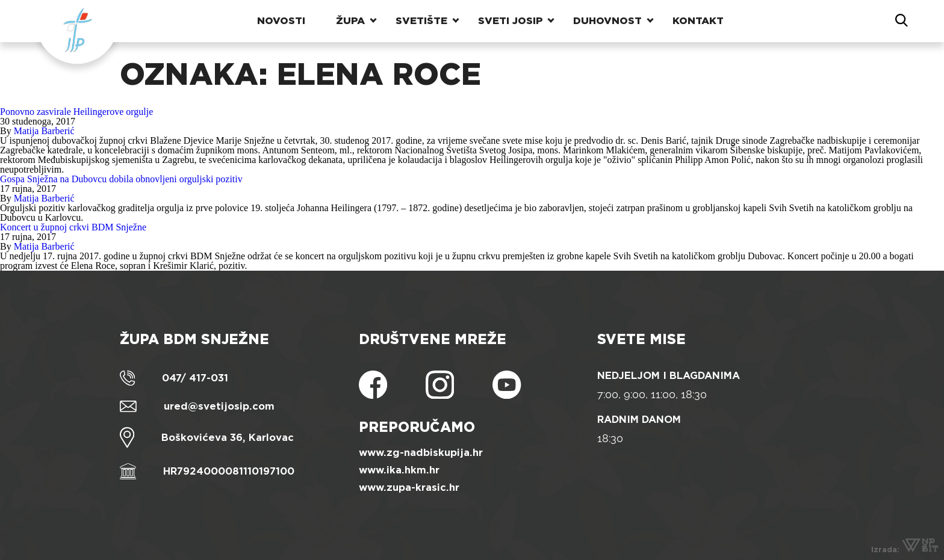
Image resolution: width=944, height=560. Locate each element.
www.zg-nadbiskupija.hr (421, 453)
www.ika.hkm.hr (399, 470)
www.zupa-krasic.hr (409, 488)
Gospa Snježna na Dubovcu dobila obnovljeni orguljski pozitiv (121, 179)
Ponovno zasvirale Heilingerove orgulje (76, 112)
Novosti (281, 21)
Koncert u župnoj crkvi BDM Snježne (73, 227)
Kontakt (698, 21)
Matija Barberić (44, 131)
